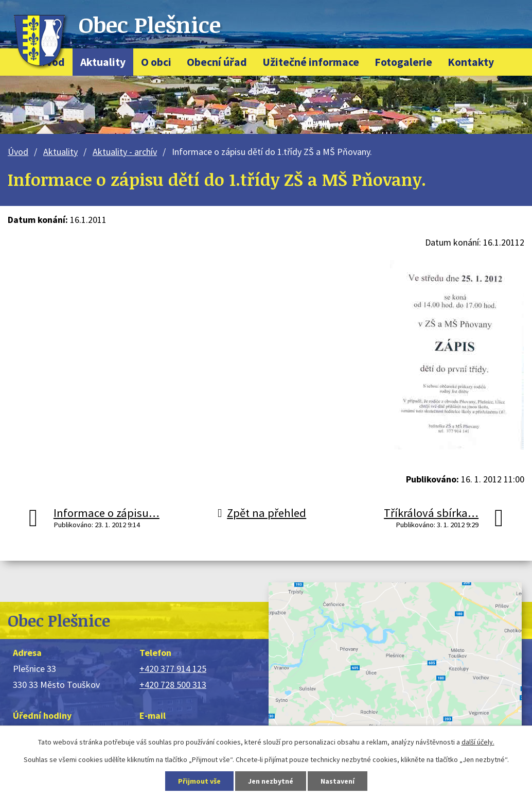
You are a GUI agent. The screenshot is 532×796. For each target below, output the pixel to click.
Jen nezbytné (271, 781)
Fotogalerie (403, 62)
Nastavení (338, 781)
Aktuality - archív (125, 152)
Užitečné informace (311, 62)
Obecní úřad (217, 62)
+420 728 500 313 (173, 685)
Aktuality (103, 62)
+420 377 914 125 (173, 669)
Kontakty (471, 62)
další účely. (478, 742)
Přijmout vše (199, 781)
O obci (156, 62)
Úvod (18, 152)
